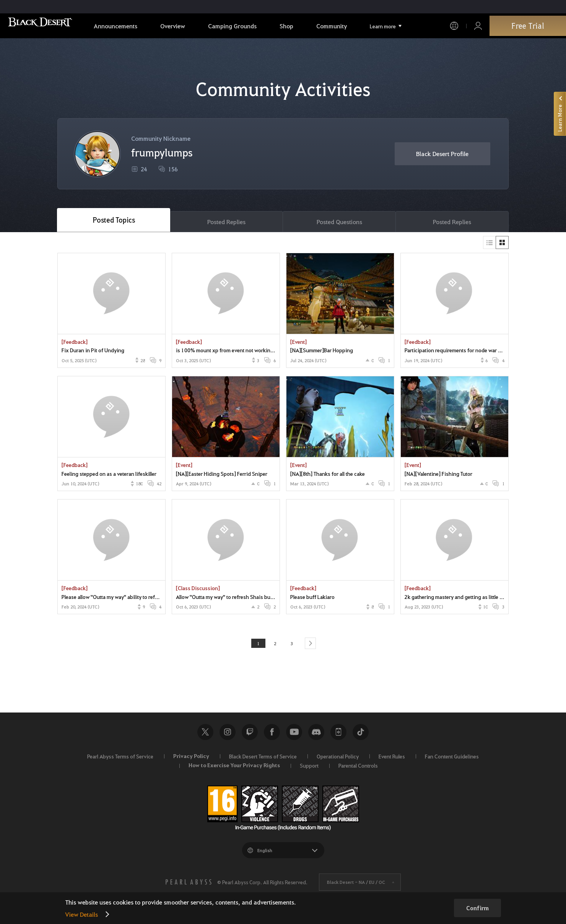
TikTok (361, 735)
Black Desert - (356, 885)
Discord (316, 735)
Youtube (294, 735)
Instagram (228, 735)
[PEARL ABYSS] (189, 885)
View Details (81, 914)
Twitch (250, 735)
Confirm (477, 908)
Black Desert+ (338, 735)
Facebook (272, 735)
